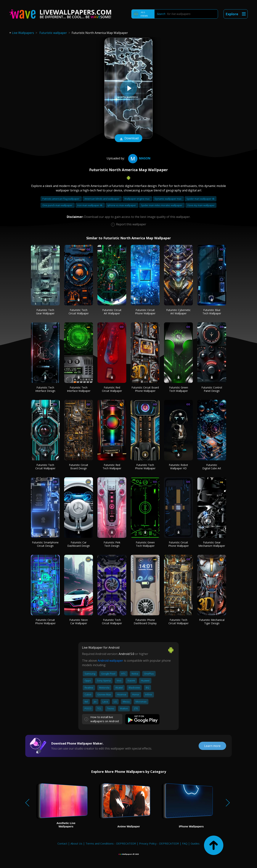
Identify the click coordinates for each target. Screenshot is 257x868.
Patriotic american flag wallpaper (61, 199)
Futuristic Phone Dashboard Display (145, 622)
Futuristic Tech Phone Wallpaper (145, 467)
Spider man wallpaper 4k (201, 199)
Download (128, 139)
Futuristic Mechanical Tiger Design (212, 622)
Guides (195, 843)
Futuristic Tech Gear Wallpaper (45, 312)
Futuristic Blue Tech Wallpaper (212, 312)
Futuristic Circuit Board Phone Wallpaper (145, 389)
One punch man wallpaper (58, 205)
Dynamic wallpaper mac (168, 199)
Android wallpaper (110, 661)
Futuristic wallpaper (53, 33)
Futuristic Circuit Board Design (79, 467)
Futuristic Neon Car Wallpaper (79, 622)
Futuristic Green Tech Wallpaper (179, 389)
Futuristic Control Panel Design (212, 389)
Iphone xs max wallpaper (122, 205)
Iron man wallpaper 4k (90, 205)
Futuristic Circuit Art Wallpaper (112, 312)
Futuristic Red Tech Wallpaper (112, 467)
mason (139, 158)
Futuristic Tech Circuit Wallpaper (79, 312)
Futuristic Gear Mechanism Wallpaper (212, 544)
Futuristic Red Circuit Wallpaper (112, 389)
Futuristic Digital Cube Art (212, 467)
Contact (62, 843)
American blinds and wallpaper (102, 199)
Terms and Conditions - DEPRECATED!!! (111, 843)
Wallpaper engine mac (137, 199)
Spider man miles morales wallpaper (162, 205)
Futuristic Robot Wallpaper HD (178, 467)
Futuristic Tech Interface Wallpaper (79, 389)
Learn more (212, 746)
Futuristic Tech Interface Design (45, 389)
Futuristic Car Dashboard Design (79, 544)
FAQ (185, 843)
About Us (76, 843)
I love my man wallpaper (201, 205)
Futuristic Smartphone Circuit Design (45, 544)
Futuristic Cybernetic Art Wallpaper (178, 312)
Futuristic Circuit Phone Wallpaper (145, 312)
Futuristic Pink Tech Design (112, 544)
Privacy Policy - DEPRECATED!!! (159, 843)
